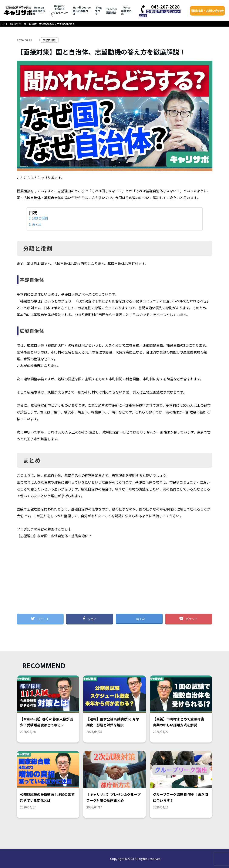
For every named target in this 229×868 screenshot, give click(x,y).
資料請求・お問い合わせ (208, 11)
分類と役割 (40, 218)
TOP (3, 24)
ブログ (98, 11)
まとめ (37, 224)
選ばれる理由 (39, 11)
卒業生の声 (127, 11)
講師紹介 (112, 11)
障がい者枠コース (82, 11)
